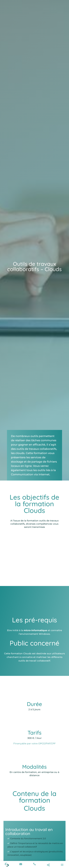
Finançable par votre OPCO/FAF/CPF (34, 744)
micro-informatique (35, 630)
